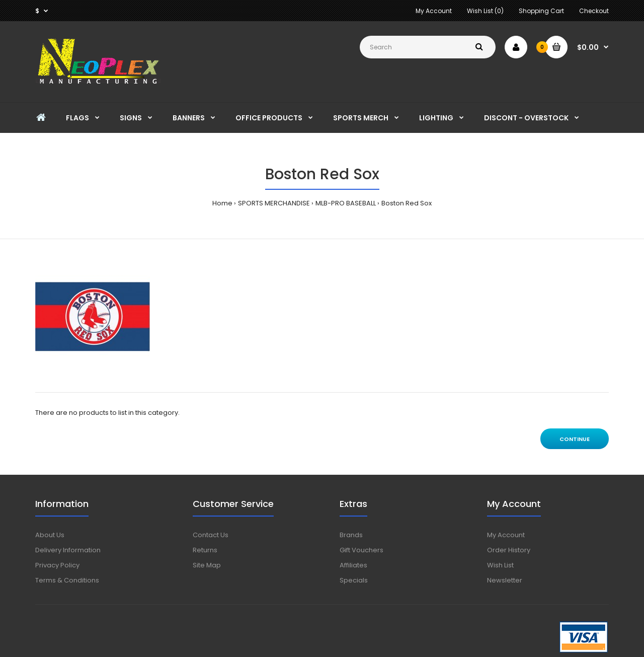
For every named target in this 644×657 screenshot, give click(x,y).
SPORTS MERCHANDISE (274, 203)
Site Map (207, 565)
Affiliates (353, 565)
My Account (434, 11)
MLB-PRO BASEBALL (346, 203)
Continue (575, 439)
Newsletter (505, 580)
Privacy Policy (57, 565)
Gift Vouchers (361, 550)
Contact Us (211, 535)
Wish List (500, 565)
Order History (509, 550)
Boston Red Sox (407, 203)
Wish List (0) (485, 11)
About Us (50, 535)
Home (222, 203)
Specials (354, 580)
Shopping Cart (541, 11)
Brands (351, 535)
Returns (205, 550)
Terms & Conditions (67, 580)
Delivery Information (68, 550)
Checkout (594, 11)
